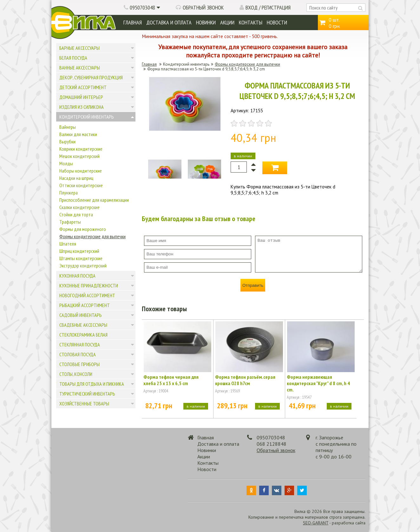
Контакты (251, 22)
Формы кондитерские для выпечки (92, 236)
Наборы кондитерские (81, 171)
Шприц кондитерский (79, 251)
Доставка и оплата (169, 22)
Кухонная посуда (77, 276)
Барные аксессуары (79, 48)
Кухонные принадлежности (89, 286)
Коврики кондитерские (81, 149)
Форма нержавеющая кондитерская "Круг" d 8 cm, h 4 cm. (318, 383)
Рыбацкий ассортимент (85, 305)
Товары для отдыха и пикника (92, 384)
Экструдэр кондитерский (83, 266)
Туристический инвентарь (87, 394)
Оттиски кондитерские (81, 185)
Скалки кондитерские (79, 207)
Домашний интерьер (81, 97)
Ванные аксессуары (80, 68)
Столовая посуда (78, 354)
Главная (133, 22)
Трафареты (70, 222)
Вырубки (67, 141)
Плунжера (69, 193)
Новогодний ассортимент (87, 295)
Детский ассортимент (83, 87)
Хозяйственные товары (84, 404)
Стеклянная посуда (80, 345)
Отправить (253, 285)
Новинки (206, 22)
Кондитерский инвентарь (87, 117)
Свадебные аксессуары (83, 325)
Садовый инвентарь (81, 315)
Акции (227, 22)
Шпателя (68, 244)
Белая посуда (73, 58)
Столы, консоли (76, 374)
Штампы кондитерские (81, 258)
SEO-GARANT (316, 523)
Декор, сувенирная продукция (91, 77)
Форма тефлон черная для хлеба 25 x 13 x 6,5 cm (171, 380)
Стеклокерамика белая (83, 335)
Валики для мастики (78, 134)
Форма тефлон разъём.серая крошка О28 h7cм (245, 380)
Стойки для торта (76, 214)
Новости (277, 22)
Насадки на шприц (76, 178)
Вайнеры (68, 127)
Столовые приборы (79, 364)
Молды (66, 163)
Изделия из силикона (82, 107)
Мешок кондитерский (79, 156)
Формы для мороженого (83, 229)
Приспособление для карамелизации (94, 200)
